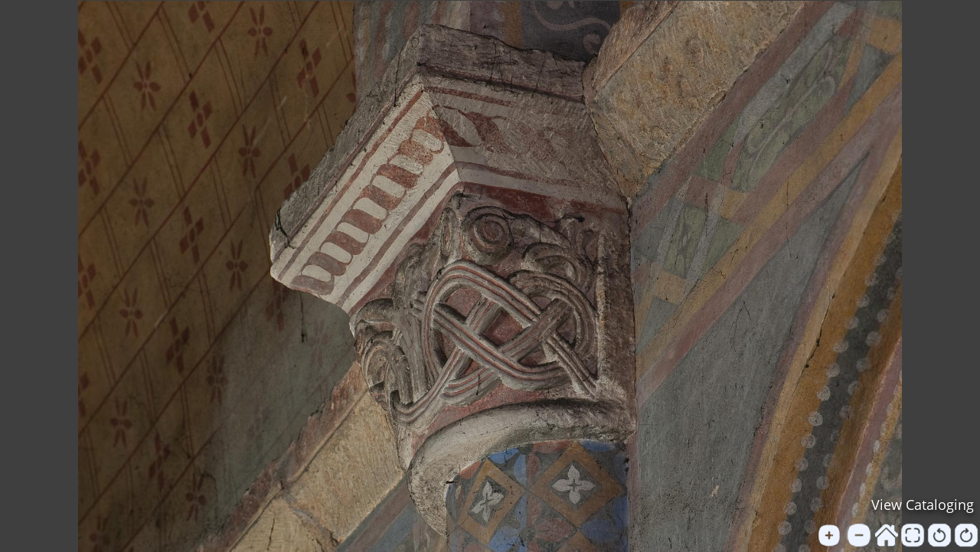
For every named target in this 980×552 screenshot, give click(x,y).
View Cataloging (923, 505)
